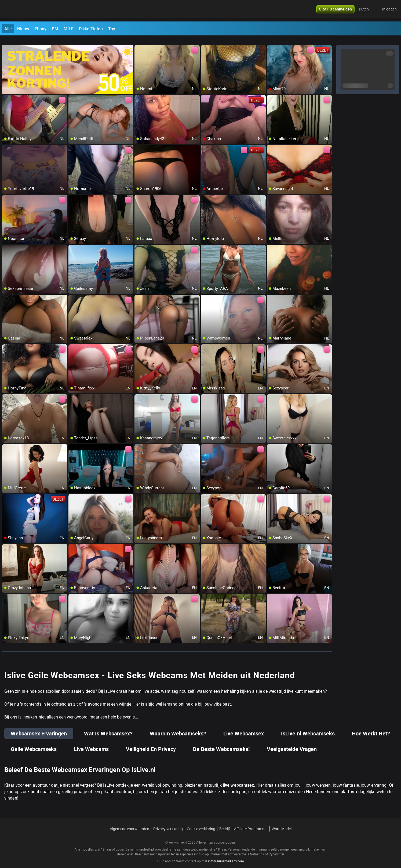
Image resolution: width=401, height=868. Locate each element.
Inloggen (389, 11)
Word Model (282, 822)
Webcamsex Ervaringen (39, 727)
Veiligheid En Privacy (151, 743)
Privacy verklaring (168, 822)
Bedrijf (225, 822)
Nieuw (23, 29)
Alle (8, 29)
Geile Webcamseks (34, 743)
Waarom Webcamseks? (178, 727)
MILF (69, 29)
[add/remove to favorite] (139, 43)
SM (55, 29)
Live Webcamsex (244, 727)
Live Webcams (91, 743)
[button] (367, 11)
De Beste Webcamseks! (221, 743)
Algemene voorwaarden (130, 822)
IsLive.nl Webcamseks (308, 727)
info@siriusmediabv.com (226, 855)
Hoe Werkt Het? (371, 727)
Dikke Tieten (91, 29)
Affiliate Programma (251, 822)
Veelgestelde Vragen (292, 743)
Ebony (41, 29)
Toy (112, 29)
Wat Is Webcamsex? (108, 727)
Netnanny (257, 848)
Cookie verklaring (201, 822)
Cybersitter (276, 848)
